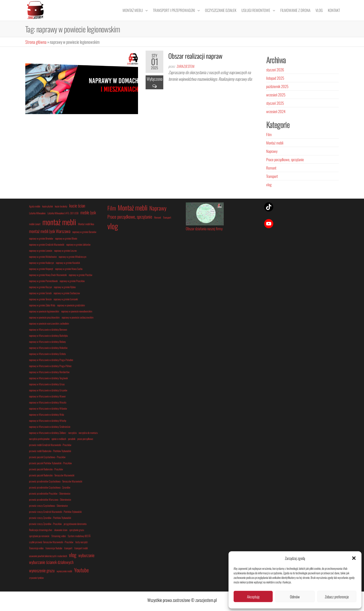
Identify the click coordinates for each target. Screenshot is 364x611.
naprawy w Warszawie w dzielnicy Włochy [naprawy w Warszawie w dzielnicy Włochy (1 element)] (48, 420)
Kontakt (334, 10)
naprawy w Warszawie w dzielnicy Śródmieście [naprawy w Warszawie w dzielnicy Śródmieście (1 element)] (50, 427)
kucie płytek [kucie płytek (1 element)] (48, 206)
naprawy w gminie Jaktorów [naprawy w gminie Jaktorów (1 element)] (78, 244)
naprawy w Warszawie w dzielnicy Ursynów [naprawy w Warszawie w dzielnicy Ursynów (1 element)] (48, 390)
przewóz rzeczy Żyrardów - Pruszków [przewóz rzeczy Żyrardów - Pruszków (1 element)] (45, 524)
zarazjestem (186, 66)
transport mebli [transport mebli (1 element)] (81, 548)
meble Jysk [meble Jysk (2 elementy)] (88, 212)
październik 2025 (277, 86)
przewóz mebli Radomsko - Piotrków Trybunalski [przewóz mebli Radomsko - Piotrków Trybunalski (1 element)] (50, 451)
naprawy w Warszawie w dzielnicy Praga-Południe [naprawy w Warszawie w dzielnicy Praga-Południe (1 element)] (51, 360)
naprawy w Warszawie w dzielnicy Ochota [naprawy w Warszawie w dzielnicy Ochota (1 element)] (47, 354)
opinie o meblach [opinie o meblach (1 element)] (59, 439)
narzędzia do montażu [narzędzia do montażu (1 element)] (88, 433)
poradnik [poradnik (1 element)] (72, 439)
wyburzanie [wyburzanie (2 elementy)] (86, 555)
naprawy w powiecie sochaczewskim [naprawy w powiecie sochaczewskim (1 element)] (78, 317)
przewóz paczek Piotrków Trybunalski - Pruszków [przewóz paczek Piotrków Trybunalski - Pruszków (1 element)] (50, 463)
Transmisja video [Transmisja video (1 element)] (36, 548)
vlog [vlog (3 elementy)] (73, 555)
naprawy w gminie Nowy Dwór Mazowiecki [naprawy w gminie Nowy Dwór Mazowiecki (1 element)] (48, 275)
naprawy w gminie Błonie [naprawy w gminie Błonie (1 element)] (66, 238)
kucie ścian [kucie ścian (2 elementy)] (77, 206)
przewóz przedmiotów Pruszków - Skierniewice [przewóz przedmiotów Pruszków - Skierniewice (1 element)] (50, 493)
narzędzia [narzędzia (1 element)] (72, 433)
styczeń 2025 (275, 103)
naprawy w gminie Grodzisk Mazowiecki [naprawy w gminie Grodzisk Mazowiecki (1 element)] (47, 244)
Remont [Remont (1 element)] (158, 217)
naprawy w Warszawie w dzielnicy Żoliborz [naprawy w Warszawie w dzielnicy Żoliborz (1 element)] (48, 433)
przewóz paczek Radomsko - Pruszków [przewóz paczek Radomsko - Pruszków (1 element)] (46, 469)
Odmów (295, 597)
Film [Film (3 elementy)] (112, 208)
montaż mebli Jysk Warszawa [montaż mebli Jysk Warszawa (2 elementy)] (50, 231)
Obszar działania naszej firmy (204, 228)
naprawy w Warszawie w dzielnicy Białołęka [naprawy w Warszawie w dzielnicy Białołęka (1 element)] (48, 335)
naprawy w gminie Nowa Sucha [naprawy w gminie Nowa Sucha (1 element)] (69, 269)
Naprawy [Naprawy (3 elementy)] (158, 208)
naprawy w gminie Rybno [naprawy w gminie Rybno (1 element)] (65, 287)
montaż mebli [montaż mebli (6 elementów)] (59, 222)
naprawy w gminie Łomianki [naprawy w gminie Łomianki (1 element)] (66, 299)
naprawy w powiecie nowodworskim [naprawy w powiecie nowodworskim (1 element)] (77, 311)
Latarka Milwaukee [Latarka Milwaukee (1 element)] (37, 213)
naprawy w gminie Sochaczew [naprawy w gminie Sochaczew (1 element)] (67, 293)
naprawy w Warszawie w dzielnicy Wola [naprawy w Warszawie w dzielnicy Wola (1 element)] (47, 414)
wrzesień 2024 (276, 111)
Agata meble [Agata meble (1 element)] (35, 206)
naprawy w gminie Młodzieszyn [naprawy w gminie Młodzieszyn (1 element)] (72, 257)
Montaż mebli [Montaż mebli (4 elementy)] (133, 208)
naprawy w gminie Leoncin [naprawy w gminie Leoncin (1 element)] (41, 250)
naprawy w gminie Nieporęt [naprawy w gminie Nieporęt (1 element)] (41, 269)
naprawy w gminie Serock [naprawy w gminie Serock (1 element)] (40, 293)
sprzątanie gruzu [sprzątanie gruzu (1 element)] (77, 530)
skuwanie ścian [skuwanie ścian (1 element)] (61, 530)
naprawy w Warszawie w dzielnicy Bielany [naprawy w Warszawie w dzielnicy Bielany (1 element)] (47, 342)
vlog (269, 184)
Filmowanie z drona (295, 10)
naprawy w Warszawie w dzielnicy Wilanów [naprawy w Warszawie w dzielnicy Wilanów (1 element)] (48, 408)
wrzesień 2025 (276, 95)
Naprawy (272, 151)
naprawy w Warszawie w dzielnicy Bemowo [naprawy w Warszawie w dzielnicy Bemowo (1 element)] (48, 329)
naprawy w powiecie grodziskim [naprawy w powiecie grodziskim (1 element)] (71, 305)
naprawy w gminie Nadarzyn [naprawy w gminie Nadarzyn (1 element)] (41, 263)
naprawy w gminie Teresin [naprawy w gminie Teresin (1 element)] (40, 299)
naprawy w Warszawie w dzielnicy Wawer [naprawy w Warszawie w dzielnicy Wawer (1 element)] (47, 396)
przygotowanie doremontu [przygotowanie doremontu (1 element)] (75, 524)
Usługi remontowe (256, 10)
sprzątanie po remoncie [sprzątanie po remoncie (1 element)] (39, 536)
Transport (272, 176)
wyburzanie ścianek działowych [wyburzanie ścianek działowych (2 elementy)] (51, 562)
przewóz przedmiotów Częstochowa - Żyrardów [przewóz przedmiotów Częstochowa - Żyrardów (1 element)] (50, 487)
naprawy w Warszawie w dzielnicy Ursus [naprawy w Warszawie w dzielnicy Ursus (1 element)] (47, 384)
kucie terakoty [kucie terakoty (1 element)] (61, 206)
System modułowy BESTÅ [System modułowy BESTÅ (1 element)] (79, 536)
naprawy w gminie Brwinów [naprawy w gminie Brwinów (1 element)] (41, 238)
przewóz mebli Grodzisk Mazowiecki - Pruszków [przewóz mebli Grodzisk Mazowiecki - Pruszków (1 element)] (50, 445)
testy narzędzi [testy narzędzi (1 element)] (82, 542)
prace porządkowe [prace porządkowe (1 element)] (85, 439)
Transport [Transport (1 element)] (167, 217)
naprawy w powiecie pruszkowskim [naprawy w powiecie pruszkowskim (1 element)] (44, 317)
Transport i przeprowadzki (174, 10)
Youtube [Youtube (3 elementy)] (81, 570)
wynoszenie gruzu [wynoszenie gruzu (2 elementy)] (42, 570)
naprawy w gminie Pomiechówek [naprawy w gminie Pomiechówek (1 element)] (43, 281)
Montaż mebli (133, 10)
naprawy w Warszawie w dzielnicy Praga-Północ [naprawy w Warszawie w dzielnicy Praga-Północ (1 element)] (50, 366)
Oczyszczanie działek (221, 10)
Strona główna (36, 42)
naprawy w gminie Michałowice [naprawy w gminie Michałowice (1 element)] (43, 257)
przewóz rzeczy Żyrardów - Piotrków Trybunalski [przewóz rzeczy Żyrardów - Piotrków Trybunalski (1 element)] (50, 518)
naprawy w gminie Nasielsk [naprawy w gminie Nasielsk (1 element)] (68, 263)
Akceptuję (253, 597)
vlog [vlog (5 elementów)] (113, 226)
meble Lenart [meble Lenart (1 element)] (35, 224)
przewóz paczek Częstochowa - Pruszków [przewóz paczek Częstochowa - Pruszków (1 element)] (47, 457)
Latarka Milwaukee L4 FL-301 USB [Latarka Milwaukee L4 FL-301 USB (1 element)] (63, 213)
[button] (354, 558)
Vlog (319, 10)
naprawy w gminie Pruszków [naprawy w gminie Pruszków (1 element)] (72, 281)
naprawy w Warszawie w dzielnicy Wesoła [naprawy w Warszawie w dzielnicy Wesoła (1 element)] (48, 402)
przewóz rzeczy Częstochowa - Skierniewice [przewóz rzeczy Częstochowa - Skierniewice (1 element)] (48, 505)
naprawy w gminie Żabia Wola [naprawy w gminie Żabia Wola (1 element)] (42, 305)
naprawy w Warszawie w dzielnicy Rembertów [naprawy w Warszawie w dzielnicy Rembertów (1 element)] (49, 372)
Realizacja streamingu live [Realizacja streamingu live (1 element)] (41, 530)
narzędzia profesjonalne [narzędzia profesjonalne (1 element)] (39, 439)
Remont (271, 168)
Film (269, 134)
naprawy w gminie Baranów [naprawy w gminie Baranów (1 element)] (84, 232)
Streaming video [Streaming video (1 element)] (59, 536)
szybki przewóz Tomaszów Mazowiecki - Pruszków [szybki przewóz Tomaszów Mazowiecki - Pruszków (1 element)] (51, 542)
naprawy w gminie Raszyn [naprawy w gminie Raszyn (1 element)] (40, 287)
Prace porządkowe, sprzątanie (285, 159)
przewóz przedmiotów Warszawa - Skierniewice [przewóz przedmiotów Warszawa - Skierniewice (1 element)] (50, 499)
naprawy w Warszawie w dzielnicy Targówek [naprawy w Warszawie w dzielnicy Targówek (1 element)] (48, 378)
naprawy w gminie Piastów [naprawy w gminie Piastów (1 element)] (81, 275)
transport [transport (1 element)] (68, 548)
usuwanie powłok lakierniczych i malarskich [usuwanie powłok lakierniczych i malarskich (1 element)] (48, 556)
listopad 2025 (275, 78)
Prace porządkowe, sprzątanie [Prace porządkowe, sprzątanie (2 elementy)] (130, 217)
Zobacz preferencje (337, 597)
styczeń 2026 (275, 70)
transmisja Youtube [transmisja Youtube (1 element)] (54, 548)
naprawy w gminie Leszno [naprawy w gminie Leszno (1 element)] (65, 250)
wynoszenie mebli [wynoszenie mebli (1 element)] (64, 571)
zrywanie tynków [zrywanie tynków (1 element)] (36, 578)
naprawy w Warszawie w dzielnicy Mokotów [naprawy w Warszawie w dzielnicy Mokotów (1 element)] (48, 348)
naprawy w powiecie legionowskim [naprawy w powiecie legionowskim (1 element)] (44, 311)
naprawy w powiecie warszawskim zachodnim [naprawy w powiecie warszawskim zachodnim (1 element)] (49, 323)
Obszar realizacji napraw (195, 56)
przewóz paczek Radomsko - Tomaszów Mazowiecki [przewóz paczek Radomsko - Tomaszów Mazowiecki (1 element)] (52, 475)
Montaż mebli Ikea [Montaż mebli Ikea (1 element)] (86, 224)
